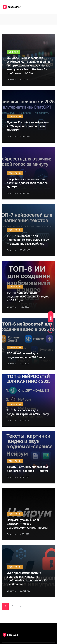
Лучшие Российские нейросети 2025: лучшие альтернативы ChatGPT (28, 126)
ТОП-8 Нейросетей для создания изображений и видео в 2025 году (28, 296)
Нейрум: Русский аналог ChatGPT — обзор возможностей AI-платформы (27, 524)
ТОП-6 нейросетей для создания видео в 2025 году (26, 355)
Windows (13, 52)
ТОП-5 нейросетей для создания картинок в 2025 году (28, 412)
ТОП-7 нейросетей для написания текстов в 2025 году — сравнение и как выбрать (28, 240)
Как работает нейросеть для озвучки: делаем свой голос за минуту (27, 183)
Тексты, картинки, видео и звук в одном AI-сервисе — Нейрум (28, 469)
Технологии (15, 116)
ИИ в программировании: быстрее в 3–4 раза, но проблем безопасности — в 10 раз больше (27, 579)
